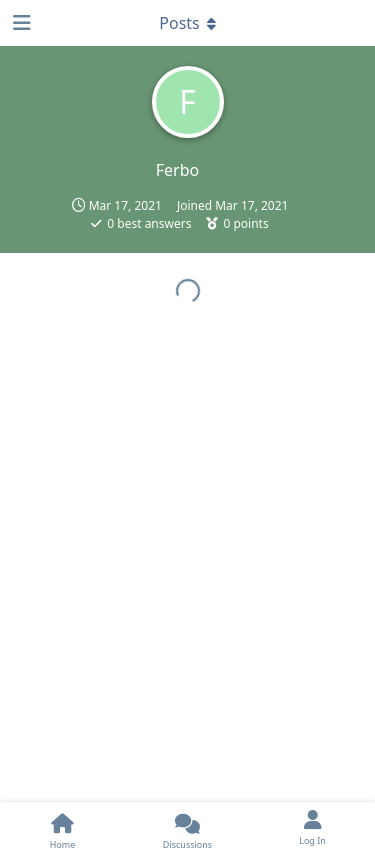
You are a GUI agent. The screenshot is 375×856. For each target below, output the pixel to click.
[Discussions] (187, 829)
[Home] (62, 829)
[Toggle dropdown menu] (188, 23)
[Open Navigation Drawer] (20, 23)
